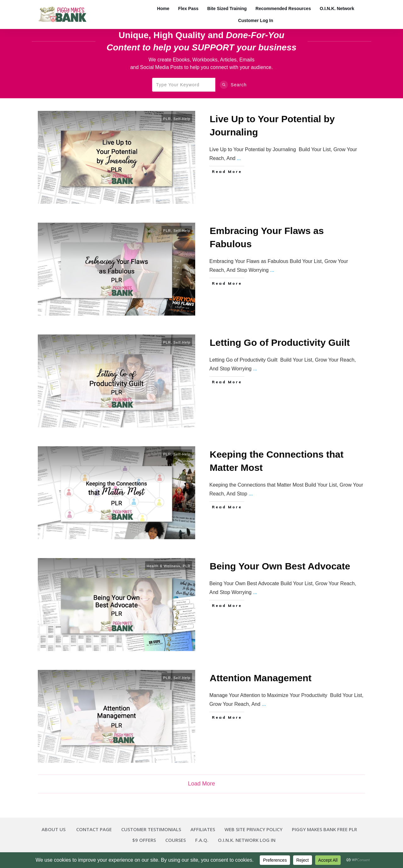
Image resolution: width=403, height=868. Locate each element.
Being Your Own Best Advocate (280, 566)
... (239, 158)
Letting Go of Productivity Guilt (280, 343)
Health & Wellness (164, 566)
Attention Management (261, 678)
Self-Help (182, 119)
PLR (167, 119)
